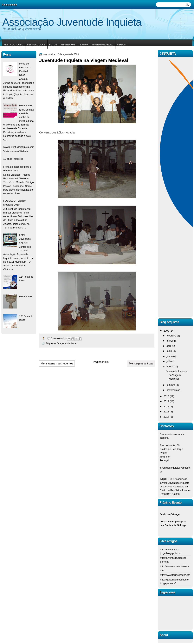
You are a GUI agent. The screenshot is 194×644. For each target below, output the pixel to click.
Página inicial (101, 362)
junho (170, 356)
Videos (121, 45)
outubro (171, 385)
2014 (167, 417)
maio (169, 351)
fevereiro (172, 336)
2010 (167, 396)
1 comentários (59, 338)
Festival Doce (36, 45)
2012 (167, 407)
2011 (167, 401)
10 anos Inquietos (13, 159)
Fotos (53, 45)
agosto (171, 366)
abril (169, 346)
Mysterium (68, 45)
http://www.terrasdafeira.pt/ (175, 575)
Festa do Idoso (13, 45)
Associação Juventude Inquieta (72, 22)
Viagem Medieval (102, 45)
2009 (167, 331)
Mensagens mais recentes (57, 363)
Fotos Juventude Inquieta (25, 239)
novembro (172, 390)
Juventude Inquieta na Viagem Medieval (84, 60)
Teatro (83, 45)
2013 (167, 412)
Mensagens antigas (141, 363)
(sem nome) (26, 105)
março (170, 341)
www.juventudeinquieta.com (19, 147)
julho (169, 361)
